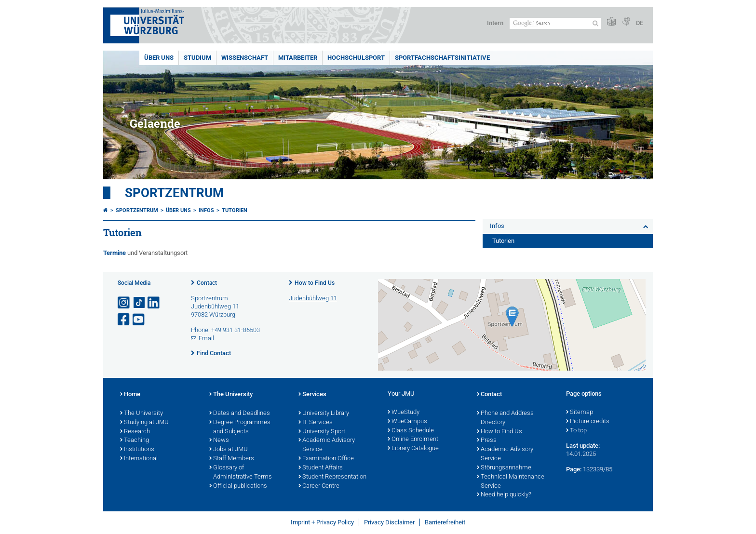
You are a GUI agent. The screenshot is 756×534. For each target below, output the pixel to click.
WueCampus (407, 422)
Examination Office (326, 459)
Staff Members (232, 459)
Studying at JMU (144, 423)
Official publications (238, 486)
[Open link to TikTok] (139, 303)
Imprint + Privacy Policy (322, 522)
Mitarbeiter (298, 58)
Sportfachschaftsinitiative (442, 58)
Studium (197, 58)
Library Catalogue (413, 449)
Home (130, 395)
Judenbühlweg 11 (313, 298)
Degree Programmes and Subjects (240, 427)
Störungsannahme (504, 468)
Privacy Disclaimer (389, 522)
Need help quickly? (504, 495)
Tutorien (235, 210)
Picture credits (588, 422)
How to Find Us (315, 283)
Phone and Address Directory (505, 418)
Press (487, 441)
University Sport (322, 432)
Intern (495, 23)
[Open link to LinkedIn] (154, 303)
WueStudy (404, 413)
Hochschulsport (356, 58)
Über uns (159, 58)
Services (312, 395)
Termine (115, 253)
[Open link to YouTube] (139, 320)
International (139, 459)
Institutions (137, 450)
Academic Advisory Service (327, 445)
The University (142, 414)
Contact (207, 283)
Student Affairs (321, 468)
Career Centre (319, 486)
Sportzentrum (174, 193)
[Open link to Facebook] (124, 320)
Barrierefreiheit (445, 522)
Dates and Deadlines (240, 414)
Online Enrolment (413, 440)
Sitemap (580, 413)
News (219, 441)
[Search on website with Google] (555, 23)
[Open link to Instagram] (124, 303)
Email (206, 338)
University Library (324, 414)
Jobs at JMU (229, 450)
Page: (574, 469)
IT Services (316, 423)
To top (576, 431)
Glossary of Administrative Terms (241, 473)
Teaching (135, 441)
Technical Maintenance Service (511, 482)
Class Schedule (411, 431)
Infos (206, 210)
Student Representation (332, 477)
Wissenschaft (245, 58)
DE (640, 23)
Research (135, 432)
